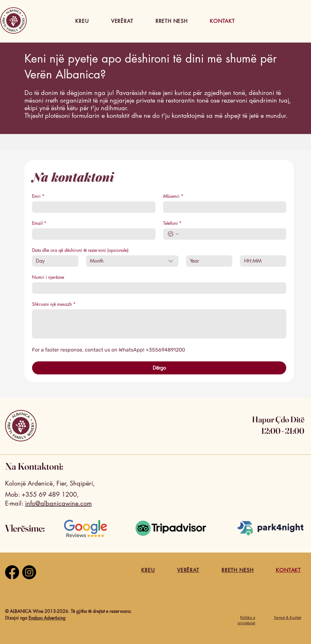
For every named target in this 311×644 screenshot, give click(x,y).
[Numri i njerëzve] (157, 288)
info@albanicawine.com (58, 503)
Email (39, 223)
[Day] (53, 261)
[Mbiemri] (223, 207)
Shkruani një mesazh (54, 304)
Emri (38, 196)
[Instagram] (29, 572)
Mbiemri (173, 196)
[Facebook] (12, 572)
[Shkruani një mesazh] (159, 324)
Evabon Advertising (47, 618)
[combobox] (132, 261)
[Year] (207, 261)
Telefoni (172, 223)
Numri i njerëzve (48, 277)
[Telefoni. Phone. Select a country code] (173, 234)
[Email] (92, 234)
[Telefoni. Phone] (231, 234)
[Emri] (92, 207)
